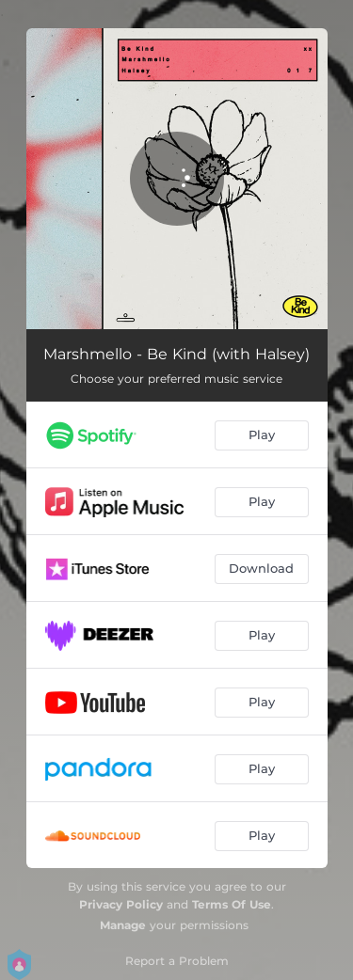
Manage (123, 925)
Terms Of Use (232, 904)
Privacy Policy (121, 904)
